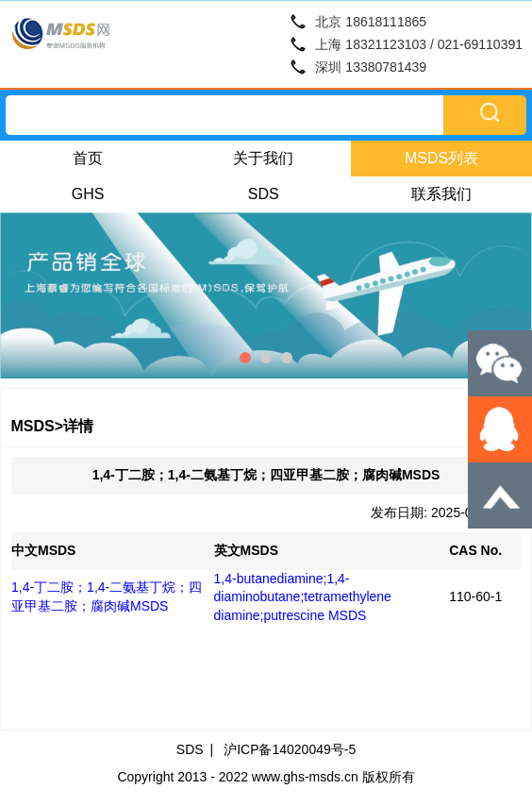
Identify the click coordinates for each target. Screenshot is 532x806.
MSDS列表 (441, 158)
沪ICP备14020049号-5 (290, 749)
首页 (88, 158)
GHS (88, 194)
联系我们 (441, 194)
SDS (264, 194)
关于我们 (263, 158)
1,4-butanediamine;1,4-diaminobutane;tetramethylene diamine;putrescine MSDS (303, 597)
